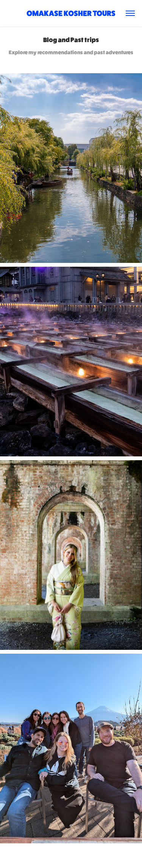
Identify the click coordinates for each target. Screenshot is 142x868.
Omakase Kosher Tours (71, 13)
